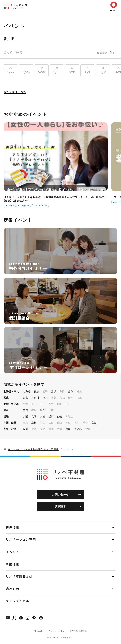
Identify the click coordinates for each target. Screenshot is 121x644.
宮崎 (68, 429)
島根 (34, 423)
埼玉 (45, 398)
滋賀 (51, 416)
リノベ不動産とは (19, 576)
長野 (68, 404)
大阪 (25, 416)
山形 (71, 391)
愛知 (25, 410)
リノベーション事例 (21, 540)
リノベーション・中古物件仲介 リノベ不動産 (33, 449)
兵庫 (34, 416)
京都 (43, 416)
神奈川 (35, 398)
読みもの (13, 589)
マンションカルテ (19, 601)
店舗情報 (13, 564)
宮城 (54, 391)
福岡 (25, 429)
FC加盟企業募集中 (79, 631)
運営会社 (38, 631)
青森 (36, 391)
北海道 (27, 391)
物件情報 (13, 527)
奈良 (60, 416)
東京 (25, 398)
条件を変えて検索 (15, 92)
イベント (13, 552)
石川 (43, 404)
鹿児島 (78, 429)
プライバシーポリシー (56, 631)
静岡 (43, 410)
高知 (94, 423)
